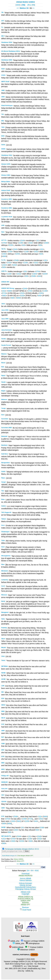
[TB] (23, 5)
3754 (4, 243)
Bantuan (26, 907)
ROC (37, 871)
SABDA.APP (26, 901)
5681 (4, 296)
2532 (30, 243)
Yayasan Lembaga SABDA (33, 941)
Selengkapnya (33, 943)
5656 (18, 298)
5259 (11, 245)
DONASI (34, 955)
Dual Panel (25, 910)
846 (24, 245)
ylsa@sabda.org (34, 968)
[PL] (29, 5)
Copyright (26, 894)
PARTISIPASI (25, 955)
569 (40, 245)
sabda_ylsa (14, 941)
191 (38, 241)
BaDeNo (25, 903)
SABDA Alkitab (16, 947)
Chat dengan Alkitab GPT (25, 856)
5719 (4, 293)
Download (26, 874)
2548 (22, 241)
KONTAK (16, 955)
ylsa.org (21, 971)
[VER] (18, 5)
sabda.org (29, 971)
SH (28, 871)
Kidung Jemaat (26, 885)
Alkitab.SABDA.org (25, 897)
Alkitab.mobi (25, 892)
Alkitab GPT (20, 861)
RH (32, 871)
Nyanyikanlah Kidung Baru (26, 887)
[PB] (33, 5)
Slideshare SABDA (26, 950)
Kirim (27, 851)
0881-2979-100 (15, 968)
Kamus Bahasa (26, 880)
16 (28, 8)
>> (33, 8)
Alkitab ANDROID (25, 876)
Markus (23, 8)
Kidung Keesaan (26, 883)
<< (18, 8)
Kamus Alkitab (25, 878)
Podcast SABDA (34, 947)
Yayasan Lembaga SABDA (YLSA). (17, 961)
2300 (46, 243)
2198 (21, 243)
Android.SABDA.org (25, 899)
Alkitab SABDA (18, 859)
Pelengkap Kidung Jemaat (25, 889)
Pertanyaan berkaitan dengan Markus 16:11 (22, 849)
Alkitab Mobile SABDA (25, 2)
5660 (10, 291)
